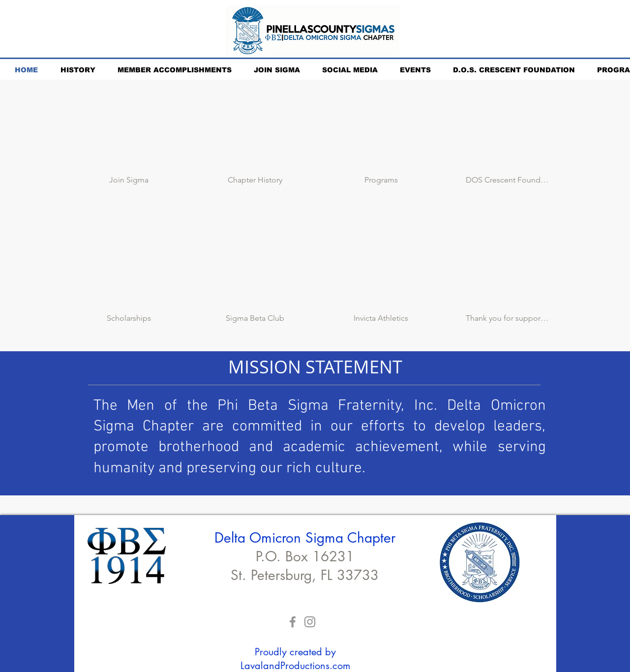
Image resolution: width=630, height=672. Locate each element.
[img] (507, 139)
